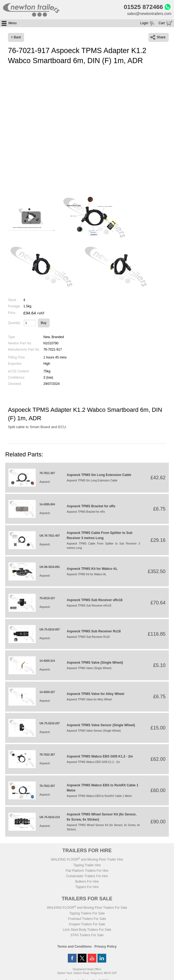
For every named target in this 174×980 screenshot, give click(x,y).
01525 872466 (143, 7)
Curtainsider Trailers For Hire (87, 876)
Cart (162, 23)
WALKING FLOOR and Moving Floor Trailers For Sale (87, 908)
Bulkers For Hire (87, 882)
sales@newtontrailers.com (149, 14)
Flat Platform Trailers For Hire (87, 871)
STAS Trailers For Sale (87, 935)
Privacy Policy (106, 947)
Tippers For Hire (87, 887)
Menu (13, 23)
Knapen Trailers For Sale (87, 925)
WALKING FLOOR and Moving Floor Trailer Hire (87, 860)
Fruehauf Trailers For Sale (87, 919)
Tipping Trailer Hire (87, 865)
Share (158, 38)
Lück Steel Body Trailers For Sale (87, 930)
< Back (16, 38)
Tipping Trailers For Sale (87, 914)
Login (144, 23)
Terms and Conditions (75, 947)
